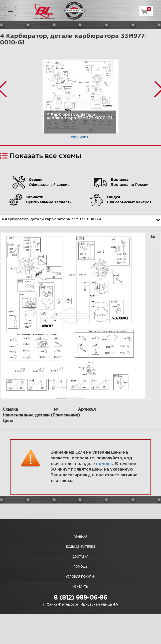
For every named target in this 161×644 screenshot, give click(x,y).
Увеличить (81, 137)
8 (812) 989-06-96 (81, 598)
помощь (105, 464)
